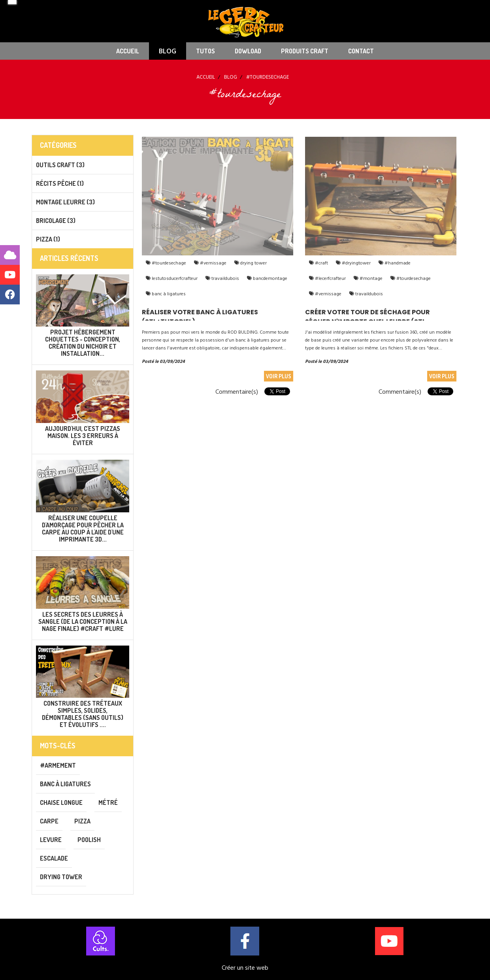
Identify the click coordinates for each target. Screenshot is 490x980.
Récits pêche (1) (60, 183)
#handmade (397, 263)
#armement (58, 765)
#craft (321, 263)
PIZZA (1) (48, 239)
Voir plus (279, 376)
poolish (89, 840)
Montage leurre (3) (65, 202)
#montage (370, 279)
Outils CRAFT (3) (60, 165)
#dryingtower (356, 263)
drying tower (253, 263)
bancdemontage (269, 279)
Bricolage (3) (56, 221)
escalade (54, 858)
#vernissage (213, 263)
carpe (49, 821)
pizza (82, 821)
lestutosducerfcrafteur (174, 279)
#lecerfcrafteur (330, 279)
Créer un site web (245, 968)
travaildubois (225, 279)
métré (108, 803)
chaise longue (61, 803)
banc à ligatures (168, 294)
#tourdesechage (168, 263)
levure (51, 840)
